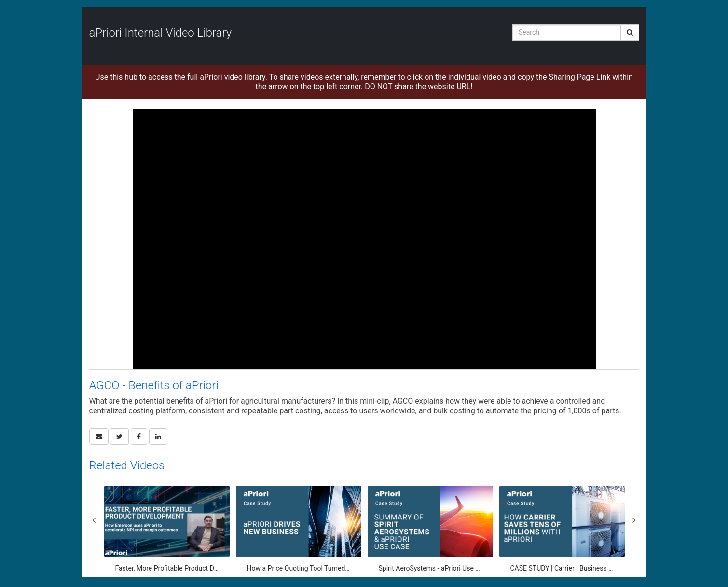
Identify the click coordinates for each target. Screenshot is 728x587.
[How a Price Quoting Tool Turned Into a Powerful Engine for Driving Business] (299, 529)
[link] (119, 437)
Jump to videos (0, 0)
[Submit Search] (630, 32)
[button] (99, 437)
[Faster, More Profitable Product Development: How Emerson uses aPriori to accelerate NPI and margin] (167, 529)
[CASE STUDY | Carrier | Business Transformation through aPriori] (562, 529)
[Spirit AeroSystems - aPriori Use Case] (430, 529)
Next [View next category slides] (634, 520)
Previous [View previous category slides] (94, 520)
